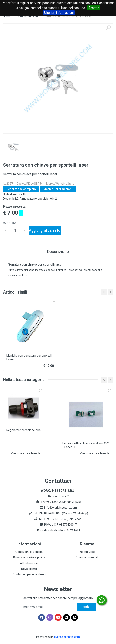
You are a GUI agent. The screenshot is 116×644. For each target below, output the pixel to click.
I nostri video (87, 552)
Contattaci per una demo (29, 574)
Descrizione (58, 252)
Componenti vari (27, 16)
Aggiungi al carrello (45, 230)
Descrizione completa (21, 189)
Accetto (94, 8)
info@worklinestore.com (61, 508)
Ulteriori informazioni (59, 13)
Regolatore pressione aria (24, 430)
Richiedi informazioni (58, 189)
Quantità (9, 223)
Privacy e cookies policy (29, 557)
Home (7, 16)
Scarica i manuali (87, 557)
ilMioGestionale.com (67, 637)
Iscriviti (87, 607)
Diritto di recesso (29, 563)
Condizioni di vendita (29, 552)
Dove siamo (29, 569)
